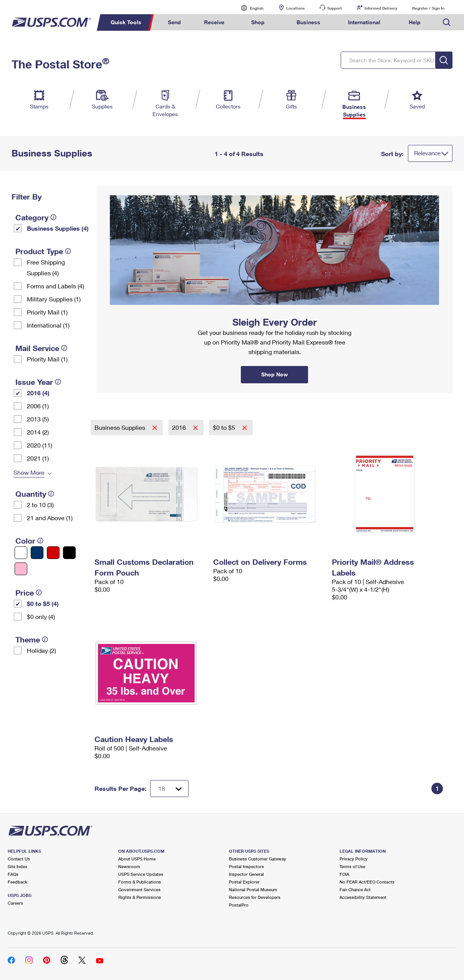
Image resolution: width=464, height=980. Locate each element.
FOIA (344, 874)
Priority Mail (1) (47, 312)
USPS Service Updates (141, 874)
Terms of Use (352, 866)
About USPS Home (137, 859)
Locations (295, 8)
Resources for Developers (255, 897)
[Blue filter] (37, 553)
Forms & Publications (140, 882)
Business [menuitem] (308, 22)
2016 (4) (38, 393)
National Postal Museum (253, 889)
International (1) (48, 325)
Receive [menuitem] (214, 22)
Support (335, 8)
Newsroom (129, 866)
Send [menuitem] (174, 22)
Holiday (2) (41, 650)
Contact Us (19, 859)
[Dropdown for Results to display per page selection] (169, 789)
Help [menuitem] (415, 22)
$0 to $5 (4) (43, 603)
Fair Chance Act (355, 889)
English (249, 8)
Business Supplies (121, 427)
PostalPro (239, 905)
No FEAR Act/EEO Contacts (367, 882)
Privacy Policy (354, 859)
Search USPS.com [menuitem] (447, 22)
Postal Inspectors (246, 866)
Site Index (17, 866)
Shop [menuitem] (258, 22)
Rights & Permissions (140, 897)
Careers (15, 903)
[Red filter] (53, 553)
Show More (29, 472)
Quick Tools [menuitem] (126, 22)
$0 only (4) (41, 616)
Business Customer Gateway (258, 859)
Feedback (17, 882)
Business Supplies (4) (58, 228)
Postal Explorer (244, 882)
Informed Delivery (381, 8)
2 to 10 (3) (40, 505)
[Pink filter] (21, 569)
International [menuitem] (364, 22)
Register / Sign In (428, 8)
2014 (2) (38, 432)
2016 (180, 427)
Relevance (427, 153)
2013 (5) (38, 419)
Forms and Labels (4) (56, 286)
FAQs (13, 874)
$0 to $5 (225, 427)
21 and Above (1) (50, 518)
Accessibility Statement (363, 897)
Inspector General (246, 874)
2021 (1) (38, 458)
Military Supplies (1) (54, 299)
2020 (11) (40, 445)
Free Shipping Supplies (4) (46, 267)
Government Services (139, 889)
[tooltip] (53, 217)
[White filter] (21, 553)
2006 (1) (38, 406)
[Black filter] (69, 553)
